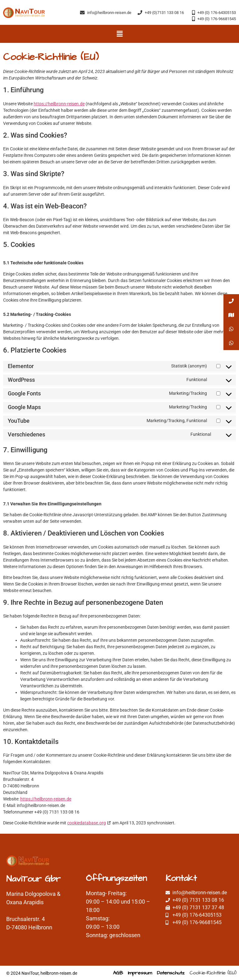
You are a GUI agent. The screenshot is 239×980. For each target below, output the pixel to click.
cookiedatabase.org (87, 823)
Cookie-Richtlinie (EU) (213, 973)
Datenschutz (171, 973)
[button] (119, 34)
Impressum (140, 973)
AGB (118, 973)
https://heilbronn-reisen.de (59, 104)
